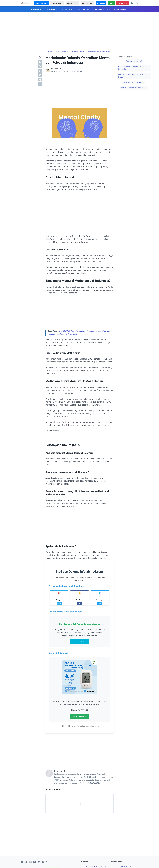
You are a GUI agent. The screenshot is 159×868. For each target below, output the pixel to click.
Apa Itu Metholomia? (134, 61)
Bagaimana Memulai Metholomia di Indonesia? (132, 68)
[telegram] (40, 75)
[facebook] (40, 62)
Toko (111, 3)
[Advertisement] (79, 31)
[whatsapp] (40, 71)
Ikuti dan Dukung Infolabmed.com (134, 88)
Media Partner (72, 3)
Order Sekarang (79, 716)
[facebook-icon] (22, 862)
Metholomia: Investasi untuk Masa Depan (131, 76)
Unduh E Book (125, 866)
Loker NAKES (123, 3)
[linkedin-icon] (39, 862)
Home (87, 866)
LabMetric (101, 3)
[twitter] (40, 66)
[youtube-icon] (35, 862)
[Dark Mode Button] (132, 3)
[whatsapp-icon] (47, 862)
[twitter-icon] (26, 862)
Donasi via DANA (79, 642)
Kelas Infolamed (41, 3)
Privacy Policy (87, 3)
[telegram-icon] (43, 862)
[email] (40, 84)
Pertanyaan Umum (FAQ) (134, 82)
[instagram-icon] (30, 862)
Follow (59, 603)
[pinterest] (40, 80)
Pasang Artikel (57, 3)
